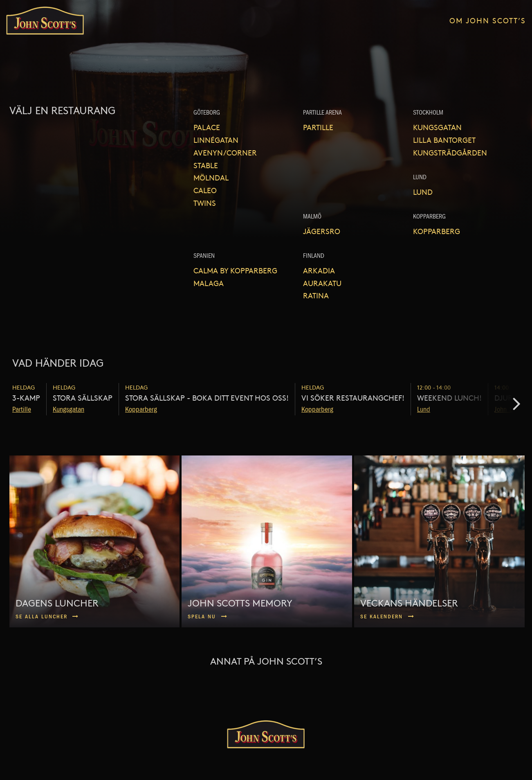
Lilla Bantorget (444, 140)
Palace (207, 127)
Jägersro (322, 231)
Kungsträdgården (450, 152)
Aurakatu (322, 283)
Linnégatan (216, 140)
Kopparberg (437, 231)
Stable (206, 165)
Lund (423, 192)
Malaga (209, 283)
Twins (205, 203)
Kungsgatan (437, 127)
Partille (318, 127)
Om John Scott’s (488, 20)
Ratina (316, 295)
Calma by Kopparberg (235, 270)
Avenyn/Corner (225, 152)
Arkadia (319, 270)
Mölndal (211, 177)
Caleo (205, 190)
